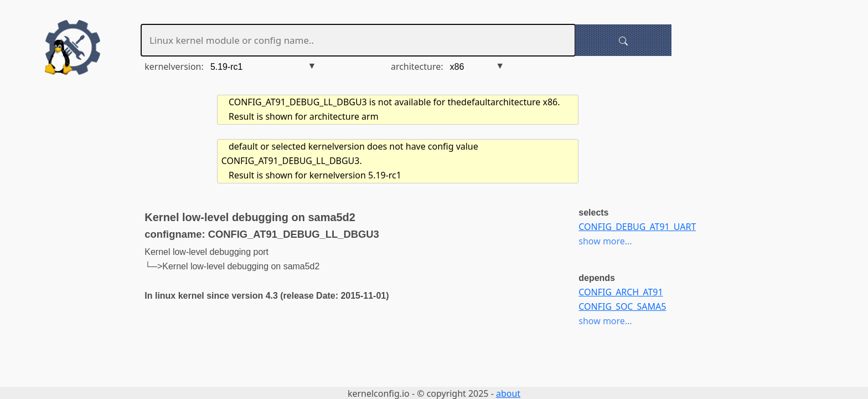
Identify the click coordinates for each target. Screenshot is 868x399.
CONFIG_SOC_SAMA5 (622, 306)
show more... (605, 241)
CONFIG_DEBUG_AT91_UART (637, 227)
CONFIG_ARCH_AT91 (621, 292)
